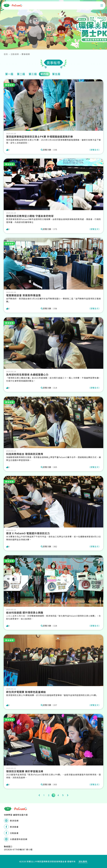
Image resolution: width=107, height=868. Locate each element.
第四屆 (44, 74)
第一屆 (9, 74)
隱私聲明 (83, 861)
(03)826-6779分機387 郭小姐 (18, 849)
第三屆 (33, 74)
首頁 (6, 54)
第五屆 (56, 74)
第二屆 (21, 74)
